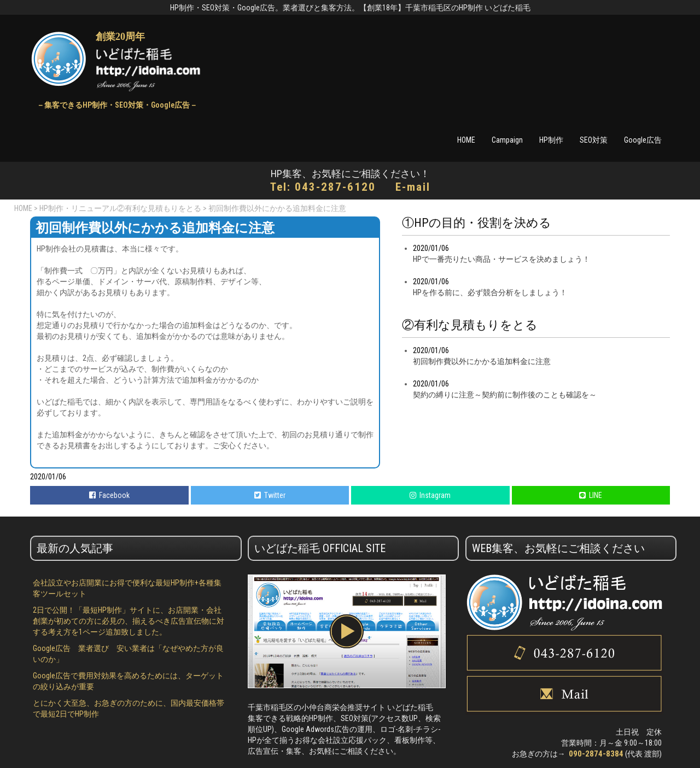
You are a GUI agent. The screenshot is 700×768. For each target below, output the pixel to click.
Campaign (507, 140)
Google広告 (643, 140)
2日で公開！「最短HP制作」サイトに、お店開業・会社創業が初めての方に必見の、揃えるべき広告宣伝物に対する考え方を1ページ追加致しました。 (129, 621)
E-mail (413, 187)
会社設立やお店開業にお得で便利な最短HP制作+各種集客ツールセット (127, 588)
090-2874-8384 (596, 754)
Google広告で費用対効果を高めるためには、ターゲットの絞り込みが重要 (128, 681)
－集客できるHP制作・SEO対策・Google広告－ (117, 105)
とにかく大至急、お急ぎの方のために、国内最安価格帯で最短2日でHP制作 (129, 708)
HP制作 (551, 140)
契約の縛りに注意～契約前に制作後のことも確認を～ (505, 395)
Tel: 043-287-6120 (323, 187)
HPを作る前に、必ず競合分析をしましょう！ (490, 292)
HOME (466, 140)
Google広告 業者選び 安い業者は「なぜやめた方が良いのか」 (128, 654)
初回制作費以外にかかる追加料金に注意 (482, 361)
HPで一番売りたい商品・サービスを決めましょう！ (501, 259)
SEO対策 (594, 140)
